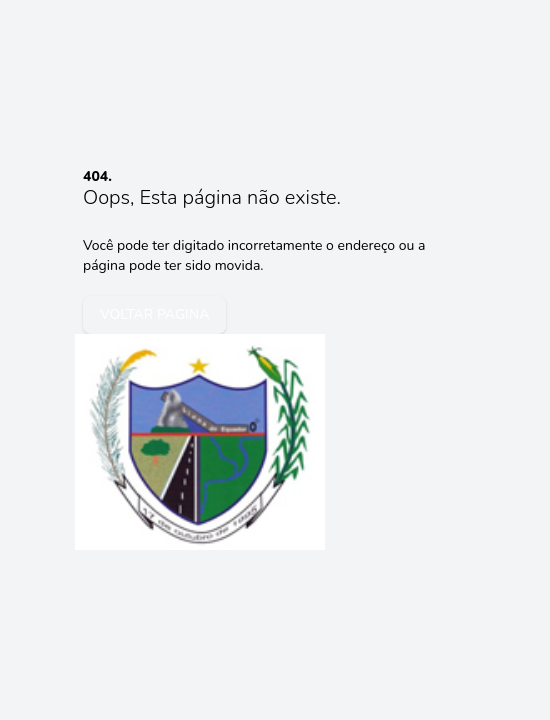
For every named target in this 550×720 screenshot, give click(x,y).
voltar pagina (154, 314)
